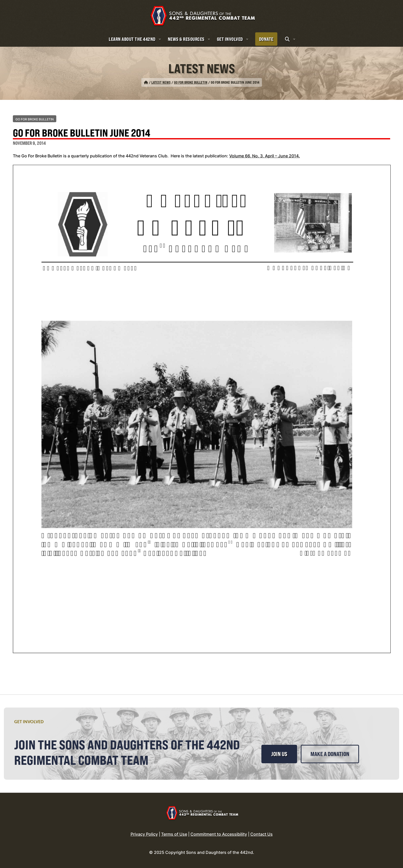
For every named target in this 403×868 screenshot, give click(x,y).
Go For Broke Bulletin (191, 82)
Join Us (279, 754)
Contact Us (262, 834)
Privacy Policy (144, 834)
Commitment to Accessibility (219, 834)
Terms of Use (174, 834)
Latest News (161, 82)
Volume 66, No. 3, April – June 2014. (265, 156)
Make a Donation (330, 754)
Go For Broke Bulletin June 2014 (82, 133)
